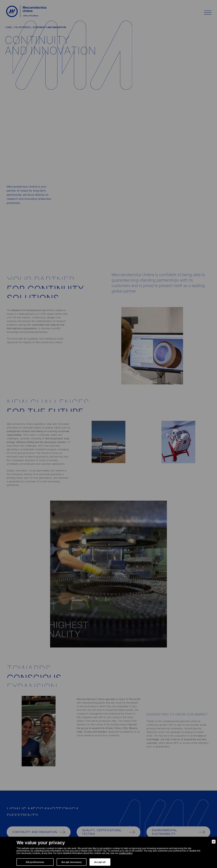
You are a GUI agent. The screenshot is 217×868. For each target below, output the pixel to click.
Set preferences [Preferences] (35, 862)
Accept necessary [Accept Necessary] (72, 862)
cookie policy (126, 853)
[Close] (214, 842)
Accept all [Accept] (100, 862)
